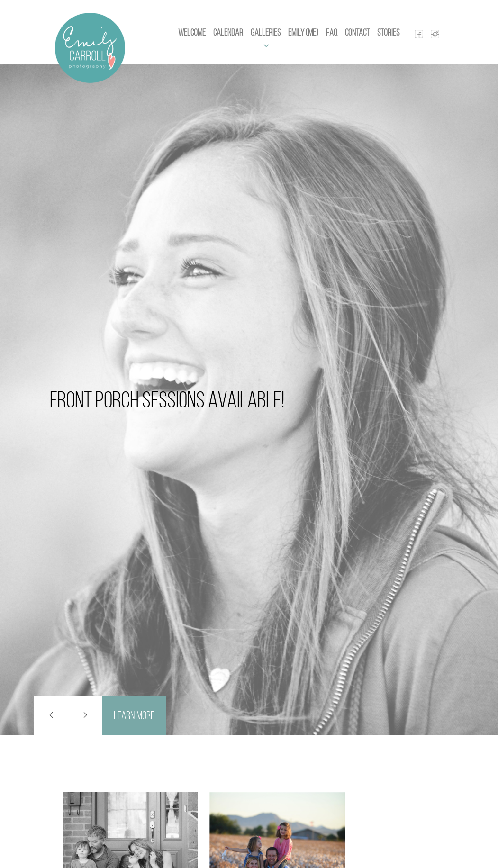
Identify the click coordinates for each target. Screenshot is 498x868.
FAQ (332, 32)
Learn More (134, 715)
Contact (357, 32)
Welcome (192, 32)
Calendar (228, 32)
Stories (388, 32)
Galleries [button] (266, 32)
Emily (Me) (303, 32)
